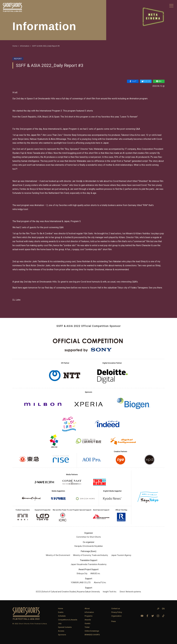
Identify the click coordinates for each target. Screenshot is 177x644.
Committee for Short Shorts (89, 537)
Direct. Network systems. (131, 592)
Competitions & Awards (68, 620)
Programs (88, 616)
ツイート (146, 81)
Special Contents (65, 627)
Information (89, 612)
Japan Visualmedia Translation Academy (89, 564)
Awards (88, 620)
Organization (116, 616)
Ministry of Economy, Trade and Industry (91, 555)
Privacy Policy (117, 612)
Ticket (87, 627)
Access (61, 631)
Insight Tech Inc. (110, 592)
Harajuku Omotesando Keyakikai (88, 546)
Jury (60, 623)
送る (159, 81)
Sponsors (62, 635)
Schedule (62, 616)
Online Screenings (92, 631)
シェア (133, 81)
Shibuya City (82, 573)
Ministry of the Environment (58, 555)
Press (114, 621)
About (87, 608)
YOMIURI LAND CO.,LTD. (81, 582)
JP (158, 609)
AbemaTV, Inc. (100, 582)
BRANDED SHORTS (92, 635)
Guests (87, 623)
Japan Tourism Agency (121, 555)
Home (60, 608)
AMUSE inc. (95, 573)
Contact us (116, 608)
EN (163, 609)
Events (61, 612)
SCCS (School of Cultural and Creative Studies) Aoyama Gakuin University (68, 592)
